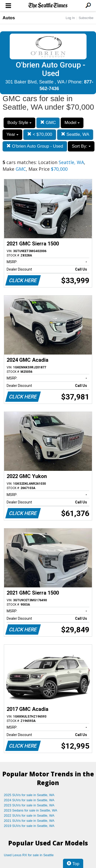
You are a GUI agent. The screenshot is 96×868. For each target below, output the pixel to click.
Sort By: (81, 146)
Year (12, 134)
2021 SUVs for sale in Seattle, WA (29, 821)
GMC (48, 123)
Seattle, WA (75, 134)
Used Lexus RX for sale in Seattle (29, 855)
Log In (70, 18)
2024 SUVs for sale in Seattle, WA (29, 800)
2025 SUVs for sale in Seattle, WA (29, 795)
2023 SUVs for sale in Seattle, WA (29, 805)
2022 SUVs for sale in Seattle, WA (29, 815)
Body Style (19, 123)
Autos (9, 18)
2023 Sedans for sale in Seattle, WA (30, 810)
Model (72, 123)
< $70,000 (40, 134)
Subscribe (86, 18)
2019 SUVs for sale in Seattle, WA (29, 826)
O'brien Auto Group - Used (35, 146)
